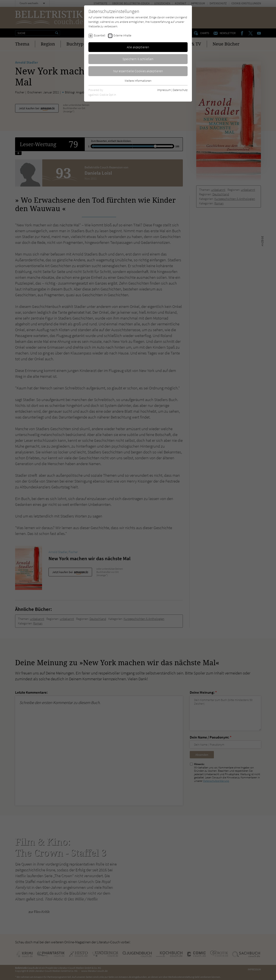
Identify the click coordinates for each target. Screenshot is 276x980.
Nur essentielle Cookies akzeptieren (138, 71)
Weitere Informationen (138, 81)
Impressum (164, 90)
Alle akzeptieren (138, 47)
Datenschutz (180, 90)
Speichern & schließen (138, 59)
